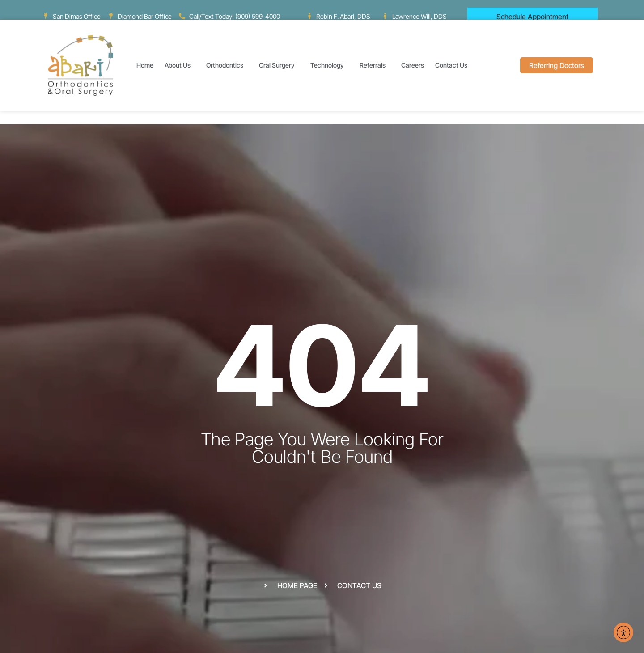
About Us (180, 65)
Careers (413, 65)
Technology (329, 65)
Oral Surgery (279, 65)
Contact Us (453, 65)
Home (145, 65)
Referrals (375, 65)
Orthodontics (227, 65)
